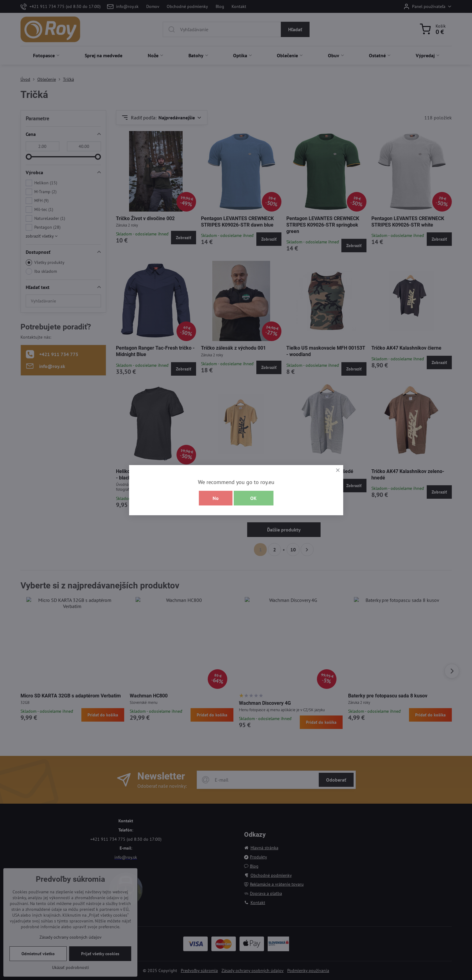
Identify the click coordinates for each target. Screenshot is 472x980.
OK (253, 498)
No (216, 498)
